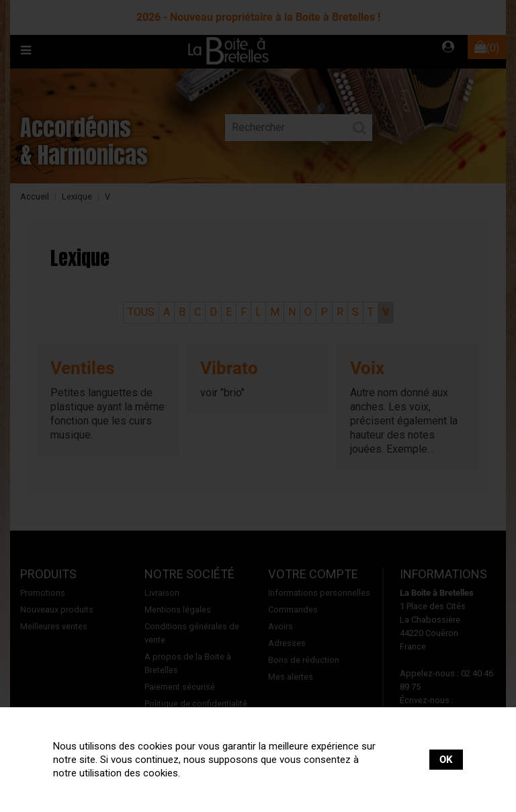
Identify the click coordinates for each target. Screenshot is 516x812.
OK (446, 760)
